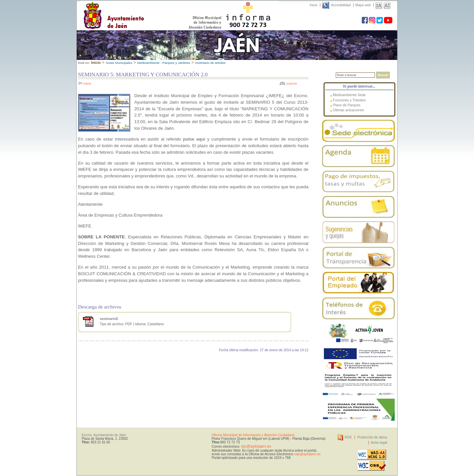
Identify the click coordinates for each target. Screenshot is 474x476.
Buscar (383, 75)
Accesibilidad (341, 5)
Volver (87, 84)
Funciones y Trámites (349, 100)
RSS (348, 437)
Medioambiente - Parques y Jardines (164, 63)
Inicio (314, 5)
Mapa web (363, 5)
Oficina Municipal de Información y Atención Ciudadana (253, 435)
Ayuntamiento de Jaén (142, 9)
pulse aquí (194, 139)
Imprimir (292, 84)
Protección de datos (372, 437)
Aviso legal (379, 443)
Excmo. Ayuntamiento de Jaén (104, 435)
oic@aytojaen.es (256, 446)
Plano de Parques (347, 105)
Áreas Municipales (119, 63)
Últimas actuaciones (348, 110)
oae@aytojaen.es (307, 454)
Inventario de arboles (210, 63)
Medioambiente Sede (349, 95)
